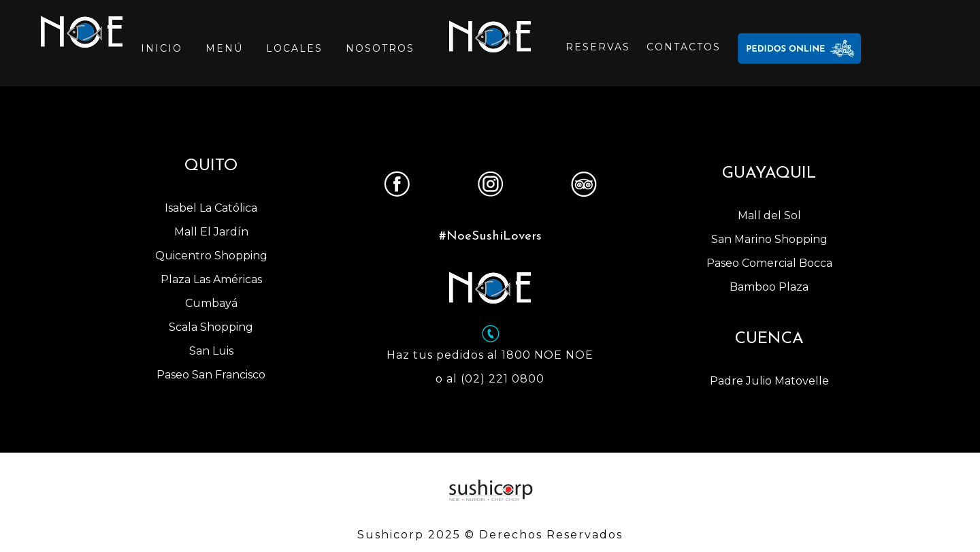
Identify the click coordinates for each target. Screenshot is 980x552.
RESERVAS (598, 47)
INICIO (162, 48)
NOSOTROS (380, 48)
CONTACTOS (684, 47)
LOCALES (294, 48)
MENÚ (224, 48)
